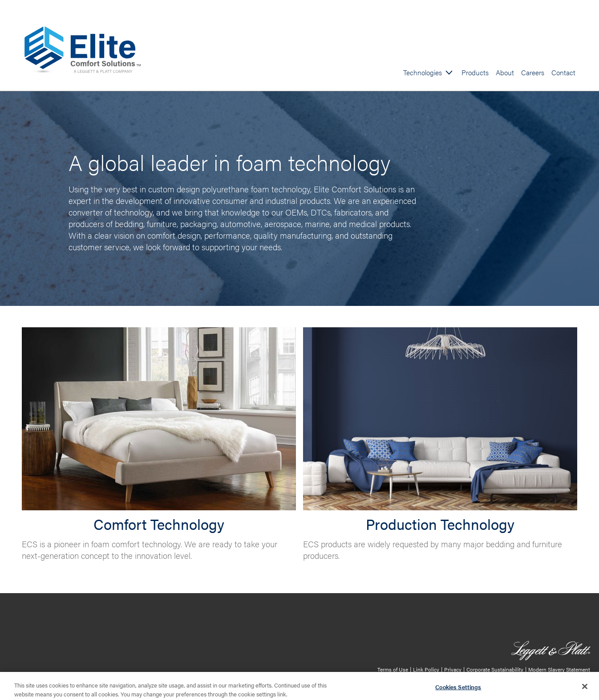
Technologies (423, 72)
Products (475, 72)
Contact (563, 72)
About (505, 72)
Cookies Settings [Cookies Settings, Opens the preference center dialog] (458, 689)
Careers (533, 72)
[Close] (585, 688)
